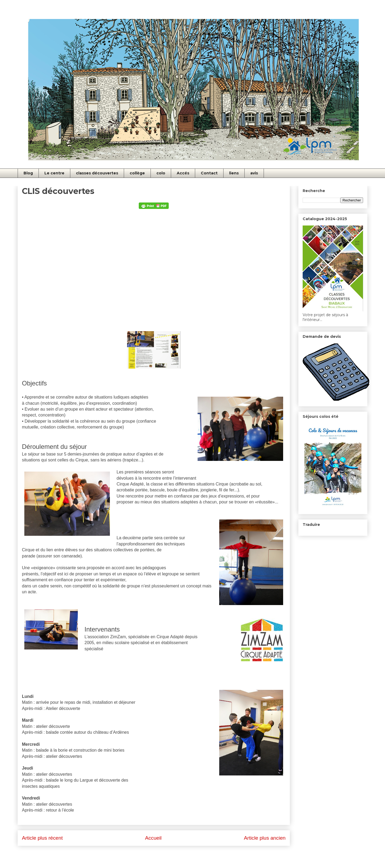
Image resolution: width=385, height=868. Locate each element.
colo (161, 173)
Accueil (153, 838)
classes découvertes (97, 173)
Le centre (54, 173)
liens (234, 173)
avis (254, 173)
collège (137, 173)
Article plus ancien (265, 838)
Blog (28, 173)
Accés (183, 173)
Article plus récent (42, 838)
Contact (209, 173)
